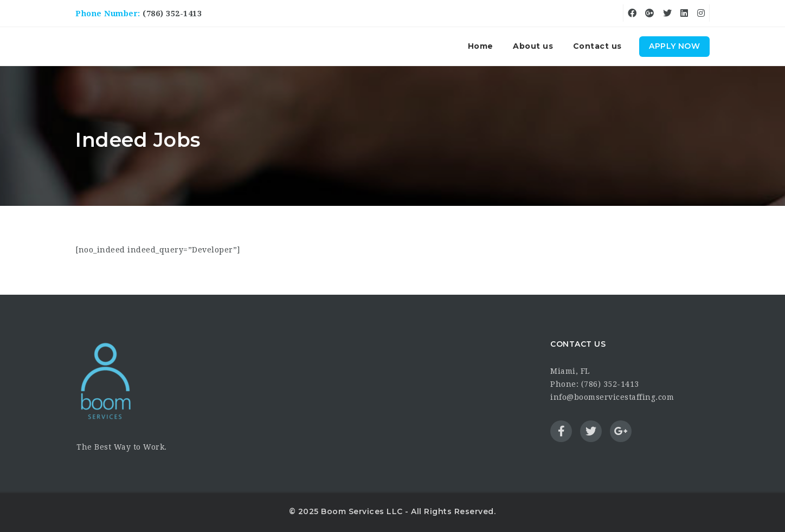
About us (533, 46)
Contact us (597, 46)
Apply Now (674, 46)
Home (481, 46)
